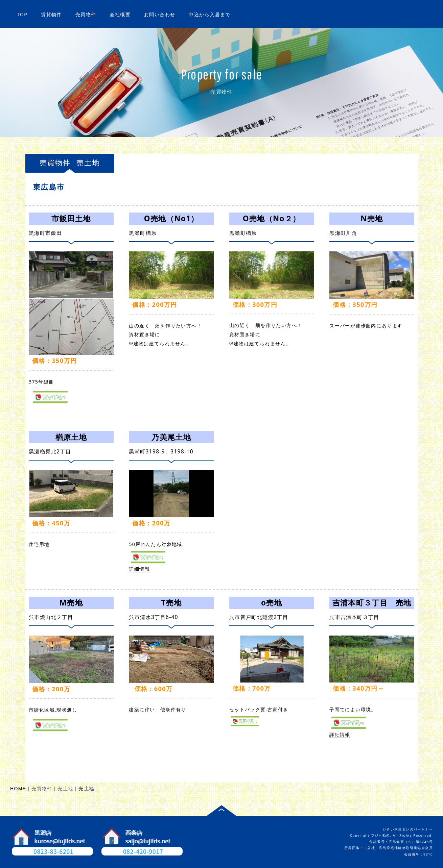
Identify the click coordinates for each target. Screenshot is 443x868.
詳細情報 (60, 396)
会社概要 (120, 14)
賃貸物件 (51, 14)
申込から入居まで (209, 14)
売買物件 (86, 14)
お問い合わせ (160, 14)
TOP (22, 14)
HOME (18, 789)
